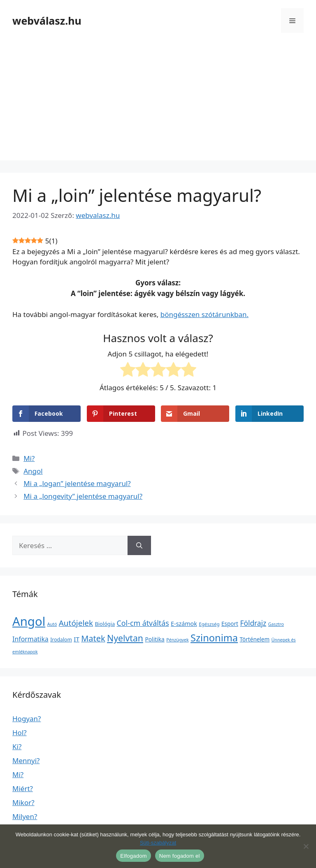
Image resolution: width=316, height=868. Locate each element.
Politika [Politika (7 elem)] (155, 639)
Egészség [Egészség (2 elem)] (209, 624)
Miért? (23, 788)
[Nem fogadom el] (306, 846)
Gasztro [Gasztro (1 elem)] (276, 624)
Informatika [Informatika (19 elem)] (30, 639)
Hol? (20, 733)
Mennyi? (26, 760)
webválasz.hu (47, 21)
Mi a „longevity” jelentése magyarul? (83, 496)
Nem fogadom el (180, 856)
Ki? (17, 746)
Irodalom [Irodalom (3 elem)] (61, 640)
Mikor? (23, 802)
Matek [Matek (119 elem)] (93, 638)
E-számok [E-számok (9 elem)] (184, 624)
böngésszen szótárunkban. (204, 314)
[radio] (128, 371)
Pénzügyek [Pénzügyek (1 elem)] (177, 640)
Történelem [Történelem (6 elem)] (255, 639)
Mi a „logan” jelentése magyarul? (77, 483)
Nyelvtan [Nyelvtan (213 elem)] (125, 638)
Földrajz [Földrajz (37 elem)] (253, 623)
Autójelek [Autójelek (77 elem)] (76, 623)
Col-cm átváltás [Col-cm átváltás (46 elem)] (143, 623)
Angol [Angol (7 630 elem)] (29, 621)
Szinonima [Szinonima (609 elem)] (214, 638)
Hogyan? (27, 719)
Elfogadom (133, 856)
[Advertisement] (158, 103)
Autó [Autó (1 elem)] (52, 624)
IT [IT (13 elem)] (77, 639)
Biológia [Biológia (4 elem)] (105, 624)
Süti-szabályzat (158, 843)
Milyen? (25, 816)
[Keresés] (139, 546)
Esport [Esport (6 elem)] (230, 624)
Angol (33, 471)
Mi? (29, 458)
